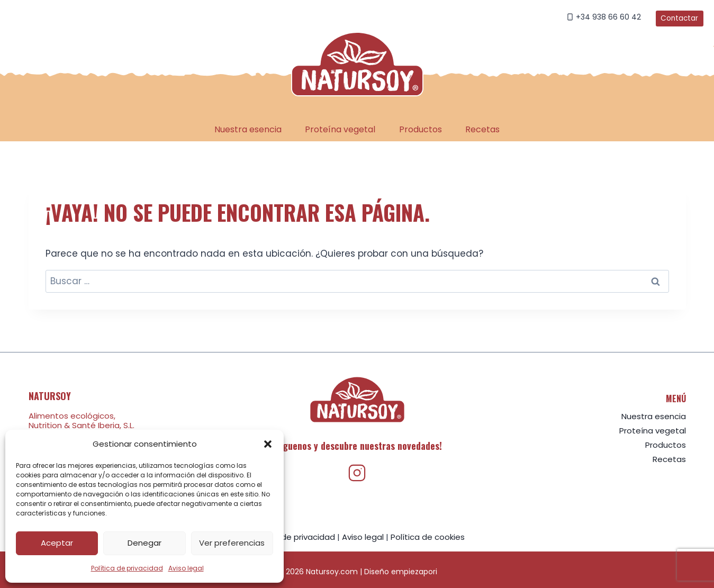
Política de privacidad (127, 568)
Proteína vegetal (340, 129)
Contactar (679, 18)
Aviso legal (186, 568)
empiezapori (414, 572)
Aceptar (57, 543)
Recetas (482, 129)
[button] (268, 444)
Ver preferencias (232, 543)
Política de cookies (428, 537)
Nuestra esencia (248, 129)
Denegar (144, 543)
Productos (421, 129)
